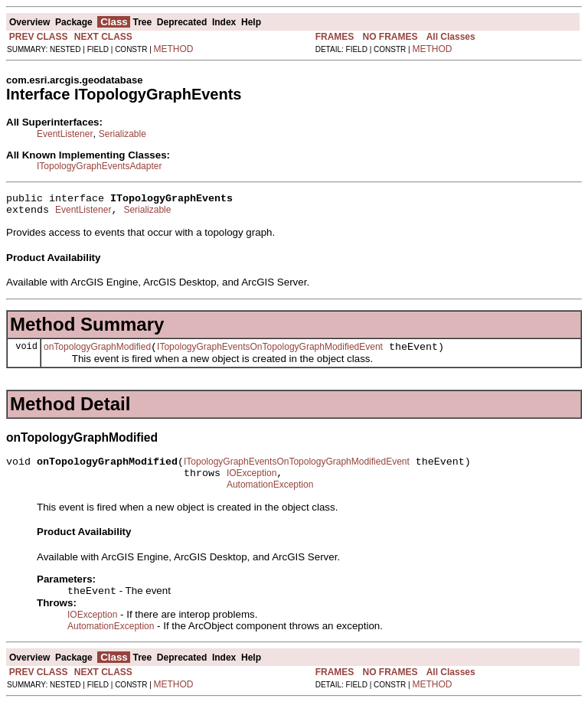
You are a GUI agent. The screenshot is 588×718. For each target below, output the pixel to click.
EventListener (65, 134)
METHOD (174, 49)
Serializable (122, 134)
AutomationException (270, 498)
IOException (252, 485)
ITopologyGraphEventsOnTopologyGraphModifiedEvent (270, 354)
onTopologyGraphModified (97, 354)
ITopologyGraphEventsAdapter (99, 166)
